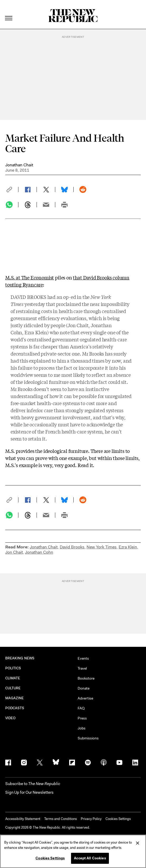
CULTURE (13, 688)
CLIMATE (13, 678)
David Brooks (72, 547)
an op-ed (66, 297)
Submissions (88, 738)
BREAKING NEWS (20, 658)
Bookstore (86, 678)
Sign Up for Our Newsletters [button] (29, 792)
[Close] (138, 843)
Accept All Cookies (90, 858)
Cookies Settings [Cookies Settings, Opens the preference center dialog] (50, 858)
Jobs (82, 728)
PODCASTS (15, 708)
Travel (82, 668)
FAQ (81, 708)
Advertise (85, 698)
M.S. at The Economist (30, 277)
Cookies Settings (118, 819)
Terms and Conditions (61, 819)
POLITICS (13, 668)
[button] (12, 189)
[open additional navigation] (9, 12)
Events (83, 658)
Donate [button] (84, 688)
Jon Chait (78, 325)
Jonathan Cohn (39, 552)
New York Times (102, 547)
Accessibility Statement (23, 819)
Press (82, 718)
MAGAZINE (15, 698)
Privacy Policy (91, 819)
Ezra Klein (36, 332)
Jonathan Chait (19, 165)
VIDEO (10, 718)
